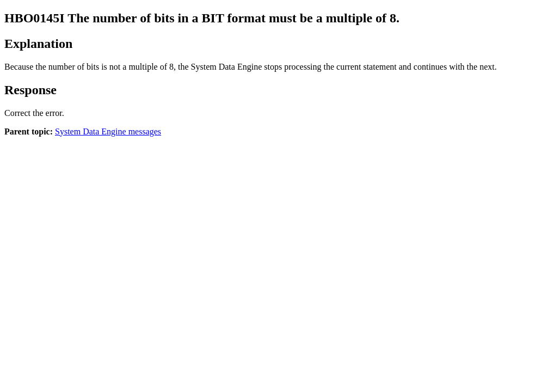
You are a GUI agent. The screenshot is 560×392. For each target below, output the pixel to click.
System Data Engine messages (108, 131)
